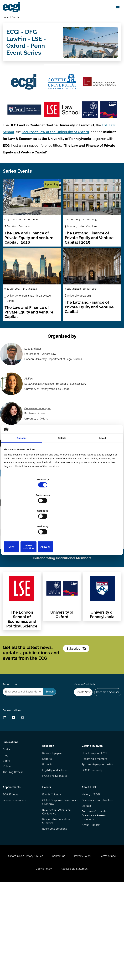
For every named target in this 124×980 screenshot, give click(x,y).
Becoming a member (94, 837)
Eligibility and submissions (58, 850)
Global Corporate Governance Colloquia (56, 882)
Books (8, 843)
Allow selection (62, 523)
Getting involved (92, 822)
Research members (15, 880)
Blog (7, 837)
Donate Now (79, 756)
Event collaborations (55, 911)
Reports (47, 837)
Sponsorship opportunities (97, 843)
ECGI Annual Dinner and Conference (57, 892)
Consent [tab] (22, 463)
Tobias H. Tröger (35, 535)
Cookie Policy (56, 963)
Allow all (101, 523)
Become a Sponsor (106, 756)
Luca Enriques (34, 372)
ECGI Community (92, 850)
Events (17, 19)
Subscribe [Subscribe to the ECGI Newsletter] (79, 706)
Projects (48, 843)
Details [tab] (62, 463)
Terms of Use (28, 963)
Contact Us (71, 947)
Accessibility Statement (90, 963)
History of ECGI (90, 874)
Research (49, 822)
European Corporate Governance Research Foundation (95, 897)
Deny (23, 523)
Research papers (53, 831)
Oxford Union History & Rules (35, 947)
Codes (8, 831)
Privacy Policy (98, 947)
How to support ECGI (94, 831)
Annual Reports (91, 907)
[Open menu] (115, 8)
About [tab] (103, 463)
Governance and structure (97, 880)
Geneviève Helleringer (38, 437)
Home (7, 19)
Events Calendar (52, 874)
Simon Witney (33, 567)
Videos (8, 850)
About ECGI (89, 865)
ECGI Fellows (11, 874)
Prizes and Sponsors (55, 856)
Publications (11, 822)
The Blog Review (14, 856)
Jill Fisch (30, 405)
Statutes (86, 886)
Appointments (13, 865)
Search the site (12, 748)
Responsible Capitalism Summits (56, 902)
